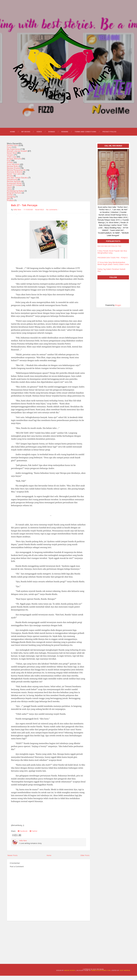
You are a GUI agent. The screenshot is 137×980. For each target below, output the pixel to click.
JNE (8, 203)
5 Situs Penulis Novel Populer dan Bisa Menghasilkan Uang (112, 256)
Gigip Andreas (125, 975)
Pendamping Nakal (15, 195)
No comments (52, 214)
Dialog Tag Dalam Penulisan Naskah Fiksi (111, 275)
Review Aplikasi (14, 186)
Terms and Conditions (85, 136)
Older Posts (85, 860)
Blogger (118, 309)
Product (10, 205)
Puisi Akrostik (13, 169)
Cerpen (10, 159)
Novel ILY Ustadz (14, 190)
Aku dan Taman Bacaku (17, 182)
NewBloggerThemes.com (101, 975)
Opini (9, 191)
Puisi (9, 152)
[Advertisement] (48, 945)
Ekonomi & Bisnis (15, 176)
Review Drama (13, 173)
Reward (65, 136)
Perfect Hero (13, 150)
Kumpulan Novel (14, 188)
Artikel (10, 167)
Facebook (23, 835)
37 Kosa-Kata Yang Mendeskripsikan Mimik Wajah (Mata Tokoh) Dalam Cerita (113, 268)
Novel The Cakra (14, 178)
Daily (9, 193)
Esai (9, 165)
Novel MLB (12, 157)
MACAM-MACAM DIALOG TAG (109, 250)
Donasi (52, 136)
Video (39, 136)
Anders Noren (70, 975)
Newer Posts (13, 860)
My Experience (13, 154)
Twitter (34, 835)
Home (13, 136)
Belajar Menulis (14, 163)
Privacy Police (109, 136)
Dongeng (11, 201)
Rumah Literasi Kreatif (17, 155)
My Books (26, 136)
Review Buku (13, 171)
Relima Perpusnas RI (16, 174)
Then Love (12, 161)
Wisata (10, 180)
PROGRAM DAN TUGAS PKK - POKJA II (112, 262)
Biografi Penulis (14, 197)
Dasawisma (12, 184)
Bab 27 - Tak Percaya (25, 210)
